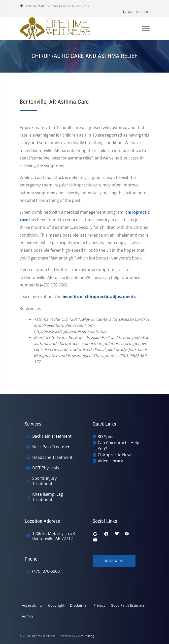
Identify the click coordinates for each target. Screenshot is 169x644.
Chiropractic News (115, 455)
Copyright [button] (56, 605)
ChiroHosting (85, 636)
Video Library (110, 461)
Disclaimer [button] (79, 605)
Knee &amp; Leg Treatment (48, 497)
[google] (95, 534)
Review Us (114, 561)
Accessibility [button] (32, 605)
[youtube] (95, 540)
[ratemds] (127, 534)
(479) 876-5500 (136, 12)
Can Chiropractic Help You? (119, 446)
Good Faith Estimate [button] (128, 605)
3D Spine (106, 437)
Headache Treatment (52, 457)
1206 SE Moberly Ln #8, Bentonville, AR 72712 (55, 6)
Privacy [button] (99, 605)
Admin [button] (27, 616)
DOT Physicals (46, 468)
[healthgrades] (117, 534)
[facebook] (106, 534)
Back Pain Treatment (52, 436)
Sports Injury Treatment (44, 481)
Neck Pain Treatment (52, 447)
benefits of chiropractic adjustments (99, 297)
